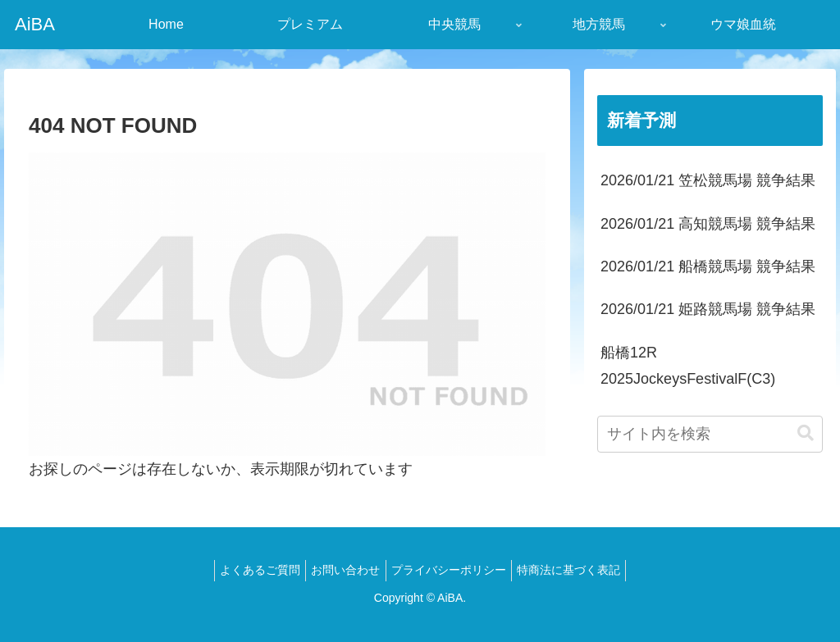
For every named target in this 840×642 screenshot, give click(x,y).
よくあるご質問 (251, 570)
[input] (710, 434)
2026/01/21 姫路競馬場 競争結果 (708, 309)
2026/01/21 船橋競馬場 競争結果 (708, 266)
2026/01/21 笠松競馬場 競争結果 (708, 180)
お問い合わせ (343, 570)
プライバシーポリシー (452, 570)
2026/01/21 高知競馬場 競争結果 (708, 224)
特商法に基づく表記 (578, 570)
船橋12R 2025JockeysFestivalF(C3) (688, 366)
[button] (806, 433)
